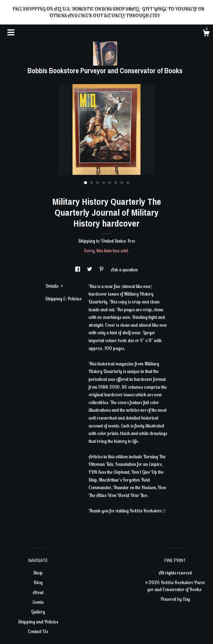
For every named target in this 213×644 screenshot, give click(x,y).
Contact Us (38, 631)
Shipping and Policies (38, 622)
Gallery (38, 612)
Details (54, 286)
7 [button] (122, 183)
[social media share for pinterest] (102, 270)
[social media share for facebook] (78, 270)
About (38, 592)
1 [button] (86, 183)
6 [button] (116, 183)
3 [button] (98, 183)
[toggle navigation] (11, 32)
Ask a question (124, 270)
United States (113, 241)
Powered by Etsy (175, 599)
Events (38, 602)
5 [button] (110, 183)
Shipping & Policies (63, 299)
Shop (38, 573)
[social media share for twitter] (90, 270)
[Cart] (206, 34)
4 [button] (104, 183)
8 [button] (128, 183)
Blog (38, 582)
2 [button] (92, 183)
